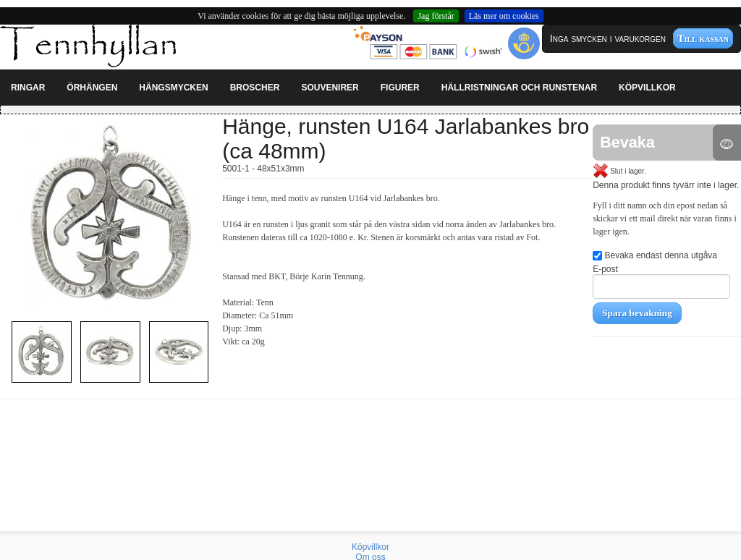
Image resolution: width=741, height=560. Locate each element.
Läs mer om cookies (504, 16)
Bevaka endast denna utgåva (655, 255)
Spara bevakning (637, 313)
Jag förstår (436, 16)
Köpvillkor (370, 547)
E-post (661, 281)
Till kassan (703, 38)
